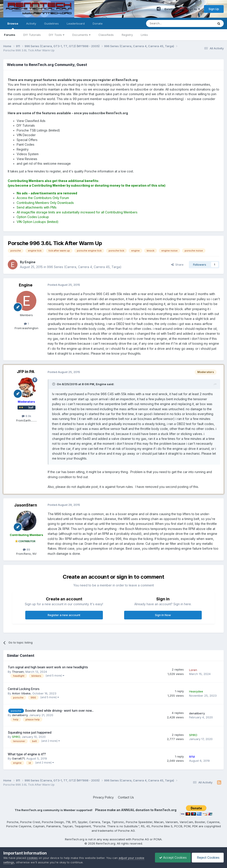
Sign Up (214, 9)
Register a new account (64, 615)
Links (144, 35)
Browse (13, 25)
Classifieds (106, 35)
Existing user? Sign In (182, 9)
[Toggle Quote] (54, 384)
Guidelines (51, 23)
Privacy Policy (103, 797)
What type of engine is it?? (27, 754)
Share (177, 265)
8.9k (26, 416)
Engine (26, 285)
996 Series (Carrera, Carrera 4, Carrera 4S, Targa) (84, 267)
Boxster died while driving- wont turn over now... (59, 711)
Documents (81, 35)
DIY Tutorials (32, 35)
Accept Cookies (172, 857)
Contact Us (126, 797)
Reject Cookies (207, 857)
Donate (98, 23)
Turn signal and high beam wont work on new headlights (48, 667)
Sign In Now (163, 615)
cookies (32, 858)
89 (26, 549)
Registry (127, 35)
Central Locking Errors (24, 689)
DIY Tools (57, 35)
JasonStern (26, 505)
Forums (10, 35)
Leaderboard (76, 23)
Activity (31, 23)
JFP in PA (26, 372)
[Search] (169, 23)
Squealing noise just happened (30, 733)
